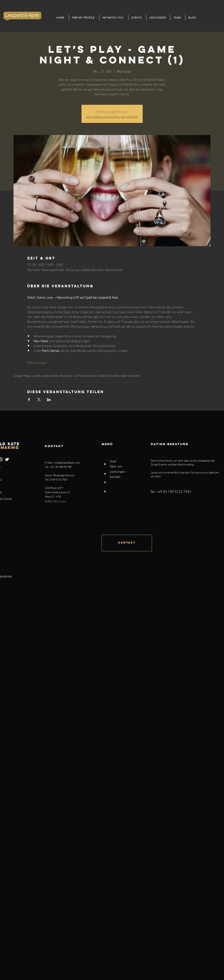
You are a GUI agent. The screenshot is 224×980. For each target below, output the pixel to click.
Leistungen (117, 472)
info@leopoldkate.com (67, 463)
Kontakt (115, 477)
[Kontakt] (127, 543)
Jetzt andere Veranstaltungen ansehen (112, 116)
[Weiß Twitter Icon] (7, 459)
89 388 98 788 (63, 467)
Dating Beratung (170, 444)
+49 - (53, 467)
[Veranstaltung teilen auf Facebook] (29, 400)
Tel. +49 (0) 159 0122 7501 (171, 492)
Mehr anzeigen (37, 362)
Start (113, 462)
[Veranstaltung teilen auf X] (39, 400)
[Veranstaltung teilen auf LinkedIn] (49, 400)
